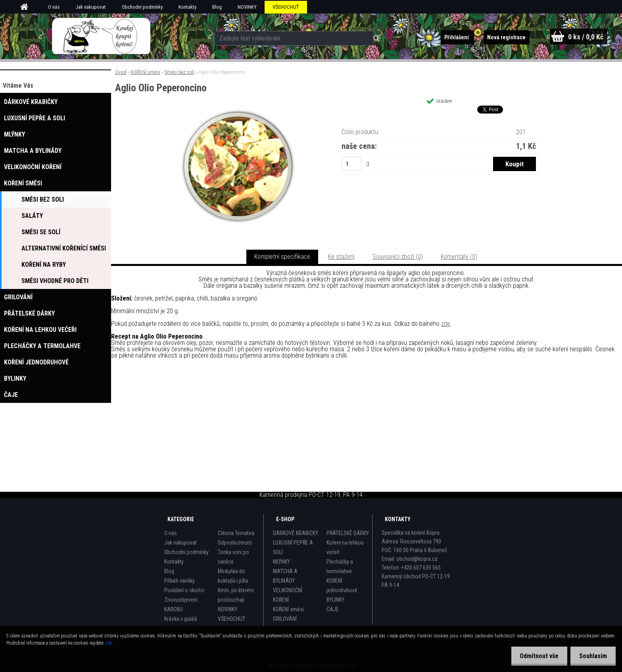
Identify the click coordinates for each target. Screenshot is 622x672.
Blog (217, 7)
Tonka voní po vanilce (233, 557)
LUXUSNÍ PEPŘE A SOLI (293, 547)
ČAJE (333, 609)
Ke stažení (341, 257)
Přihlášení (454, 37)
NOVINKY (247, 7)
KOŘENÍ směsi (145, 72)
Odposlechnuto (235, 543)
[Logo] (101, 36)
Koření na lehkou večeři (345, 547)
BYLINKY (335, 600)
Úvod (121, 72)
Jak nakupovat (91, 7)
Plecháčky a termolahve (340, 566)
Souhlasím (592, 656)
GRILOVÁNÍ (285, 619)
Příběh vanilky (179, 581)
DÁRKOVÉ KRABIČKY (296, 533)
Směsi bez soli (179, 72)
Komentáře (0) (459, 257)
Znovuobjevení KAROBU (181, 605)
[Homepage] (27, 7)
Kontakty (187, 7)
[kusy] (351, 164)
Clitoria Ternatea (236, 533)
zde (446, 324)
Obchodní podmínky (142, 7)
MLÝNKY (281, 562)
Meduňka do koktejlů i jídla (233, 576)
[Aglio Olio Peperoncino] (238, 112)
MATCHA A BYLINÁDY (285, 576)
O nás (54, 7)
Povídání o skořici (184, 590)
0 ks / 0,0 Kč (586, 37)
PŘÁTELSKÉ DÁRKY (348, 533)
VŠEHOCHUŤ (286, 7)
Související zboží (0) (398, 257)
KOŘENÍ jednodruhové (342, 585)
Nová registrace (504, 37)
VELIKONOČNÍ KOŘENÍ (288, 595)
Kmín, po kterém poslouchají (236, 595)
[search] (370, 37)
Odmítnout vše (536, 656)
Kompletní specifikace (282, 257)
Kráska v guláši (181, 619)
